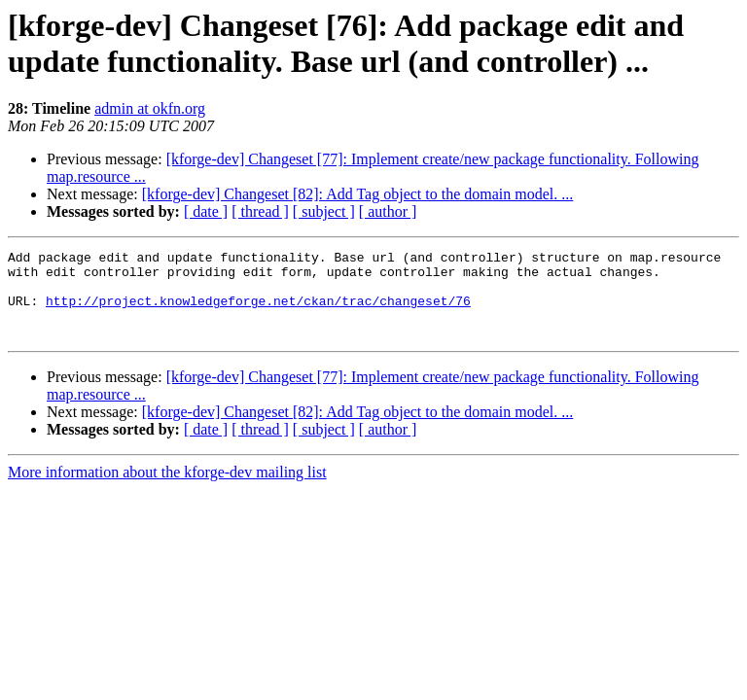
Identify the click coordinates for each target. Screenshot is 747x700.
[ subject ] (324, 211)
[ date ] (206, 211)
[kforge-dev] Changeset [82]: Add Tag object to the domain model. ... (358, 194)
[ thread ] (260, 211)
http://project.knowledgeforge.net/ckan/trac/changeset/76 (258, 312)
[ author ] (388, 211)
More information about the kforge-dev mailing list (167, 490)
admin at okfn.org (150, 108)
